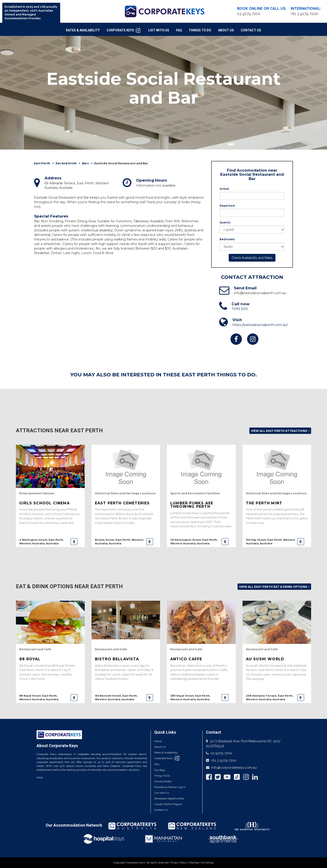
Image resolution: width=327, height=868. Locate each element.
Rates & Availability (83, 30)
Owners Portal (163, 781)
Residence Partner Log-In (170, 787)
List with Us (162, 793)
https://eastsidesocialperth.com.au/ (260, 325)
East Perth (42, 163)
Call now (241, 304)
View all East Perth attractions (280, 431)
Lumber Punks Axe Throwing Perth (192, 505)
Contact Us (251, 30)
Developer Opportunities (169, 798)
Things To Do (200, 30)
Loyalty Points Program (168, 804)
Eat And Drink (66, 163)
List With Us (159, 30)
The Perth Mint (264, 503)
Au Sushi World (265, 659)
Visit (237, 320)
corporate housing (89, 754)
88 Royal (30, 659)
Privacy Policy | (180, 863)
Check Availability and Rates (252, 258)
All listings (208, 863)
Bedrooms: (227, 239)
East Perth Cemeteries (122, 503)
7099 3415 (240, 309)
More (40, 778)
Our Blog (160, 770)
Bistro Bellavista (117, 659)
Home (158, 741)
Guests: (225, 223)
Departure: (228, 206)
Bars (85, 163)
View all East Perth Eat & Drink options (274, 587)
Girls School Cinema (45, 503)
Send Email (245, 288)
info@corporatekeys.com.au (234, 768)
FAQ (179, 30)
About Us (226, 30)
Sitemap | (195, 863)
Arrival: (224, 189)
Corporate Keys (124, 30)
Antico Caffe (186, 659)
